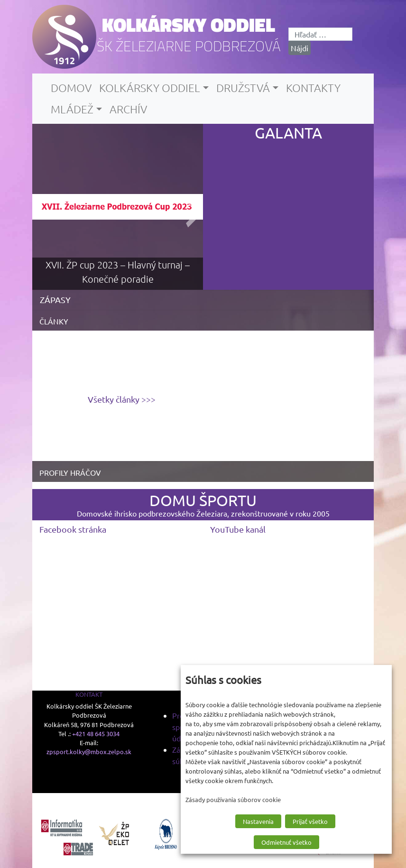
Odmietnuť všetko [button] (286, 842)
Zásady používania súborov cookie (233, 799)
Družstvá (243, 88)
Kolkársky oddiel (189, 25)
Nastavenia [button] (258, 821)
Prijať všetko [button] (310, 821)
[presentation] (188, 207)
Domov (71, 88)
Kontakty (313, 88)
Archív (128, 109)
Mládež (72, 109)
